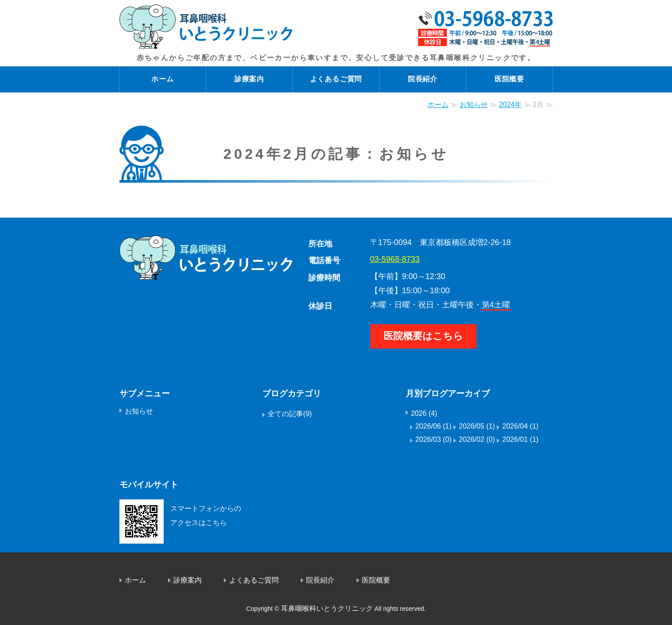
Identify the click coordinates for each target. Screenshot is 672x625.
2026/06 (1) (434, 426)
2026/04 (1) (520, 426)
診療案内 (249, 79)
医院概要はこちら (423, 336)
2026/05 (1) (477, 426)
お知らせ (474, 105)
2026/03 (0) (434, 439)
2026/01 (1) (520, 439)
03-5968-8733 (395, 259)
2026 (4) (424, 413)
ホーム (162, 79)
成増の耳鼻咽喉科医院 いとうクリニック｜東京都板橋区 (206, 27)
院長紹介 (423, 79)
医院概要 (509, 79)
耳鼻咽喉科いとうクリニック (327, 608)
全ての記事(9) (290, 414)
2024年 (511, 105)
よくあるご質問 (336, 79)
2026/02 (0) (477, 439)
